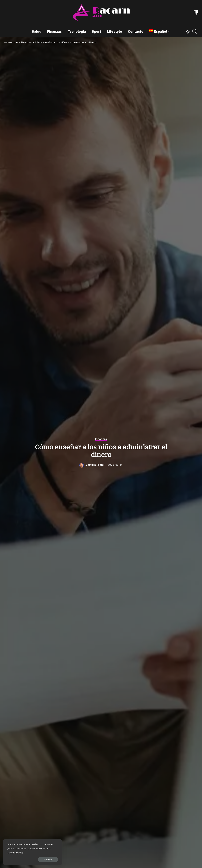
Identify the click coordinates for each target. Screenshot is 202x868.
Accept (48, 860)
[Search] (195, 31)
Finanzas (101, 439)
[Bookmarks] (195, 13)
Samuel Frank (95, 465)
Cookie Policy (15, 853)
